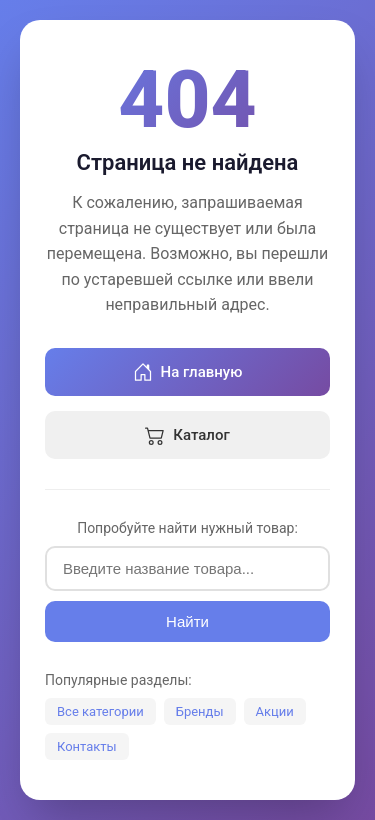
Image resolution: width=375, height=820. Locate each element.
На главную (188, 372)
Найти (187, 621)
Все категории (100, 711)
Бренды (200, 711)
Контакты (87, 746)
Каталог (187, 435)
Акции (275, 711)
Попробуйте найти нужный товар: (187, 528)
